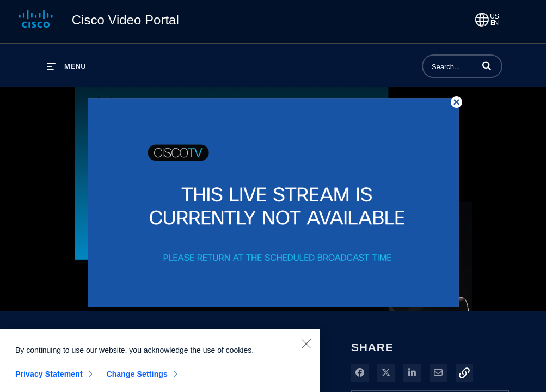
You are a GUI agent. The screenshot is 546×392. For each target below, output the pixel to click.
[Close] (306, 347)
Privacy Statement (49, 378)
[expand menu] (66, 66)
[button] (487, 65)
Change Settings (137, 378)
